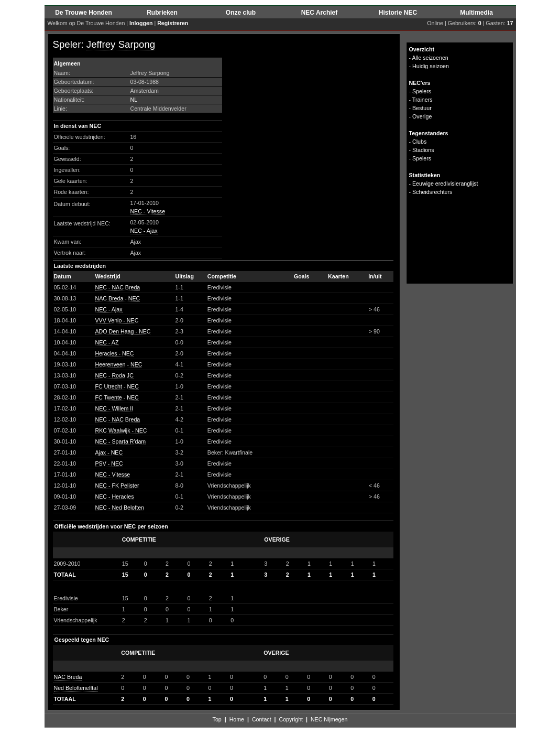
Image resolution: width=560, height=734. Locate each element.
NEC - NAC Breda (117, 287)
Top (217, 719)
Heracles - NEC (114, 353)
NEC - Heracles (114, 496)
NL (134, 100)
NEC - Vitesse (147, 211)
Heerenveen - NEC (118, 364)
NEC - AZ (107, 342)
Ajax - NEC (109, 452)
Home (237, 719)
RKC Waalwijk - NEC (121, 430)
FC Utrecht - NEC (117, 386)
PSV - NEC (109, 463)
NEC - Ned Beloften (119, 508)
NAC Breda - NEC (117, 298)
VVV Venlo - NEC (117, 320)
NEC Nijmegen (329, 719)
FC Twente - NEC (117, 397)
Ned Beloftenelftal (76, 688)
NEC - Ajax (144, 231)
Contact (262, 719)
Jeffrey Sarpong (121, 44)
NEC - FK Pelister (117, 485)
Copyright (291, 719)
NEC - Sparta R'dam (120, 441)
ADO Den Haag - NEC (123, 331)
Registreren (173, 23)
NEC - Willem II (114, 408)
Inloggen (141, 23)
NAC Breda (68, 677)
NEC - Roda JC (114, 375)
